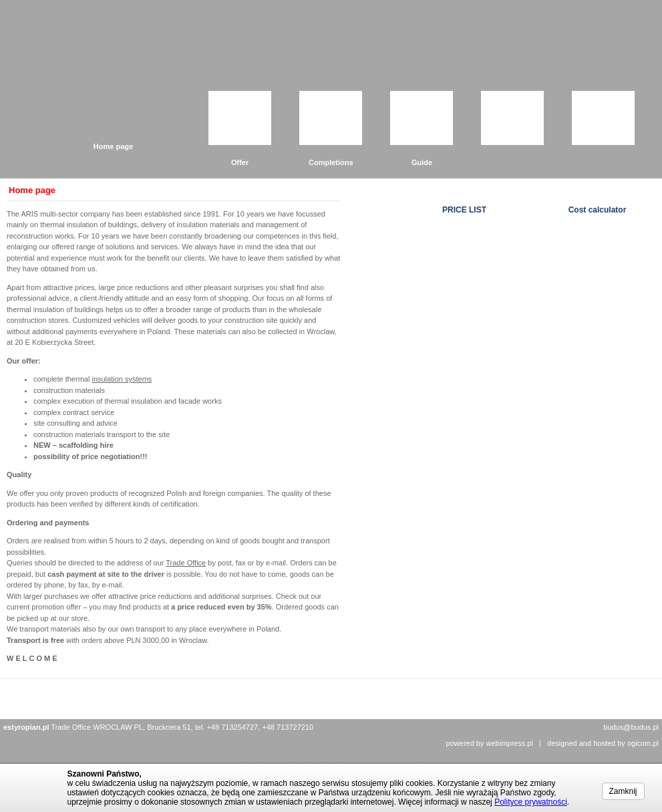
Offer (240, 162)
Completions (331, 162)
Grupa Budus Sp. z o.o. (140, 55)
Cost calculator (598, 210)
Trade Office (186, 563)
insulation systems (122, 379)
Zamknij (623, 791)
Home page (113, 146)
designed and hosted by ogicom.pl (603, 743)
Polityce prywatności (531, 802)
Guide (422, 162)
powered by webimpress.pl (490, 743)
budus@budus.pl (631, 727)
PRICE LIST (464, 210)
